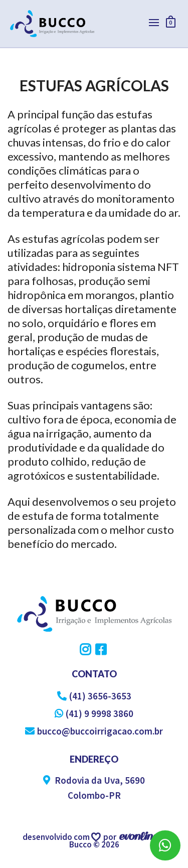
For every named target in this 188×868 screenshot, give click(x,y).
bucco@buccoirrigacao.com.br (94, 731)
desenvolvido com (57, 837)
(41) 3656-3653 (94, 696)
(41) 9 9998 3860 (94, 713)
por (111, 837)
